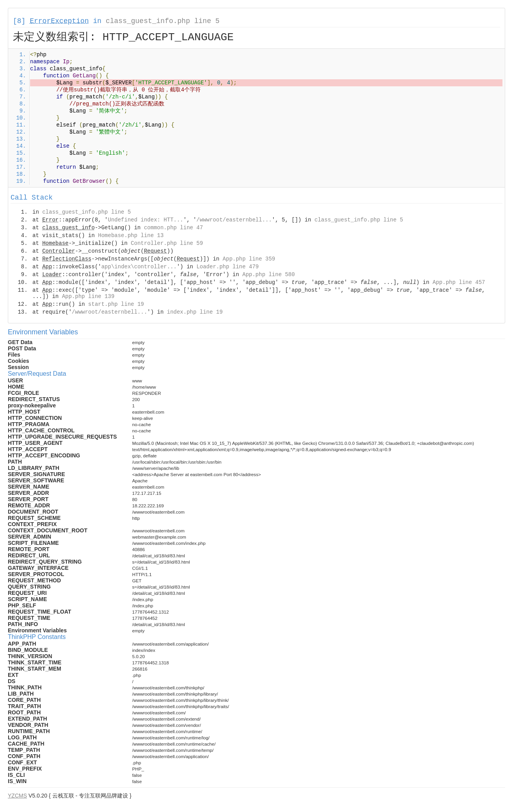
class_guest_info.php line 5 (163, 21)
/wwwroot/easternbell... (234, 220)
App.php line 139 (88, 296)
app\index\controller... (139, 267)
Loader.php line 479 (228, 267)
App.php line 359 (249, 259)
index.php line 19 (195, 312)
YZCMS (17, 796)
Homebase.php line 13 (131, 236)
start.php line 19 (116, 304)
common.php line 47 (174, 228)
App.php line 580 (269, 275)
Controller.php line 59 (167, 243)
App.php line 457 (459, 282)
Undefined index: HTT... (145, 220)
